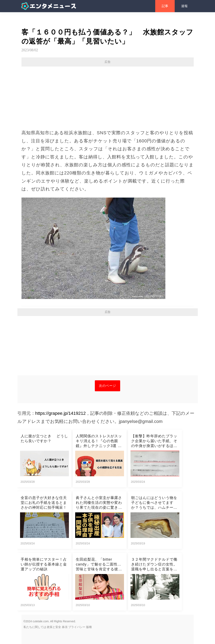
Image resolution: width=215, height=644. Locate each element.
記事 (165, 6)
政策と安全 (54, 627)
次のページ (107, 386)
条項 (65, 627)
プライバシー (77, 627)
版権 (89, 627)
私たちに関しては (35, 627)
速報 (184, 6)
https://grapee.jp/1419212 (61, 413)
